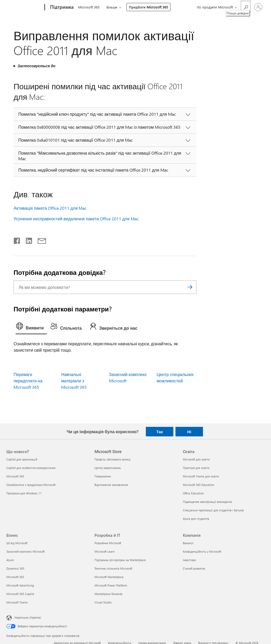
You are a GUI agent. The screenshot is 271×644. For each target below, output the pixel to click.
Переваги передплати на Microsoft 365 (28, 381)
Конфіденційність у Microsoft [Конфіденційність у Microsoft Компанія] (202, 551)
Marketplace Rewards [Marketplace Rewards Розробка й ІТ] (109, 594)
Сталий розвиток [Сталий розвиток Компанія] (194, 568)
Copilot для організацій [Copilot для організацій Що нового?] (22, 459)
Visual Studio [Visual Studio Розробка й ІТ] (103, 602)
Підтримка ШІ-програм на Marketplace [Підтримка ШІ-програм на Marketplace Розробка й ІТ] (120, 560)
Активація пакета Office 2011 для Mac (50, 208)
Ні (189, 432)
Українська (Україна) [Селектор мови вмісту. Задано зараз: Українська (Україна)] (28, 617)
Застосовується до (36, 66)
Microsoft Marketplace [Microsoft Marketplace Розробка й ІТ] (109, 577)
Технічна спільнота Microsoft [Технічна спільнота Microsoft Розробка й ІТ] (113, 568)
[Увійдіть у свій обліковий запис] (258, 7)
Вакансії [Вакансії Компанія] (188, 543)
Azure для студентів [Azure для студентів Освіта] (196, 519)
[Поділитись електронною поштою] (39, 240)
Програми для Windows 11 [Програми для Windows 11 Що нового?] (24, 493)
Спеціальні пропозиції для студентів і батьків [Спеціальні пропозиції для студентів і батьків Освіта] (213, 510)
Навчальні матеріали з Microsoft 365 (74, 381)
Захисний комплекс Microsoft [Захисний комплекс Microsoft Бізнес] (26, 551)
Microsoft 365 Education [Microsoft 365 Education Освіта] (198, 485)
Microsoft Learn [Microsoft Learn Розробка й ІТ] (105, 551)
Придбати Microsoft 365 (148, 7)
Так (160, 432)
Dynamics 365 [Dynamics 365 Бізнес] (15, 568)
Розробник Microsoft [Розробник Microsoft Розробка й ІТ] (108, 543)
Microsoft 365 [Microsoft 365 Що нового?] (15, 476)
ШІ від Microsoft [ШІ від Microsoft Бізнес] (17, 543)
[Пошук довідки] (246, 7)
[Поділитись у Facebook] (17, 240)
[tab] (31, 327)
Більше (112, 7)
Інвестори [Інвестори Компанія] (189, 560)
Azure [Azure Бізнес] (10, 560)
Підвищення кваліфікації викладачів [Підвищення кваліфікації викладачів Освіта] (207, 502)
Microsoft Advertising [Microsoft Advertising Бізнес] (20, 585)
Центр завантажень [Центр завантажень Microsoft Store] (108, 468)
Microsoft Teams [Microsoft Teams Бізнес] (17, 602)
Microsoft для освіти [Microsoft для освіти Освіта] (196, 459)
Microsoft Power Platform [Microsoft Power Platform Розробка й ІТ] (111, 585)
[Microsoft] (24, 7)
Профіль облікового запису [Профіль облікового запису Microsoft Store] (112, 459)
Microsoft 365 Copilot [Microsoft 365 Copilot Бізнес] (20, 594)
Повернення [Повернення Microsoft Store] (103, 476)
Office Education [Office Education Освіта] (193, 493)
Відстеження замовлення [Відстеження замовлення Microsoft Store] (111, 485)
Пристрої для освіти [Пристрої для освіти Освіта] (196, 468)
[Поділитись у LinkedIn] (27, 240)
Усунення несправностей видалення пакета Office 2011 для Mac (76, 219)
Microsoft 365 (89, 7)
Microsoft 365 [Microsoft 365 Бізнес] (15, 577)
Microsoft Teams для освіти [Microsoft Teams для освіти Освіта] (201, 476)
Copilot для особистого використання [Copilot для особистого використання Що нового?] (31, 468)
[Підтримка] (61, 7)
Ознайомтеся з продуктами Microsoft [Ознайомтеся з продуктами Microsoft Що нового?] (31, 485)
